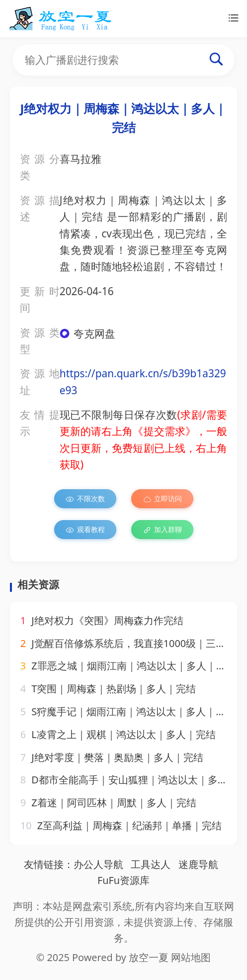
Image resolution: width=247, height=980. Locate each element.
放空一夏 (149, 957)
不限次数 (85, 499)
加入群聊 (162, 530)
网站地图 (191, 957)
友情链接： (49, 864)
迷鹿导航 (198, 864)
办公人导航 (98, 864)
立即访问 (162, 499)
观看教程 (85, 530)
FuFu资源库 (123, 880)
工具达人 (151, 864)
